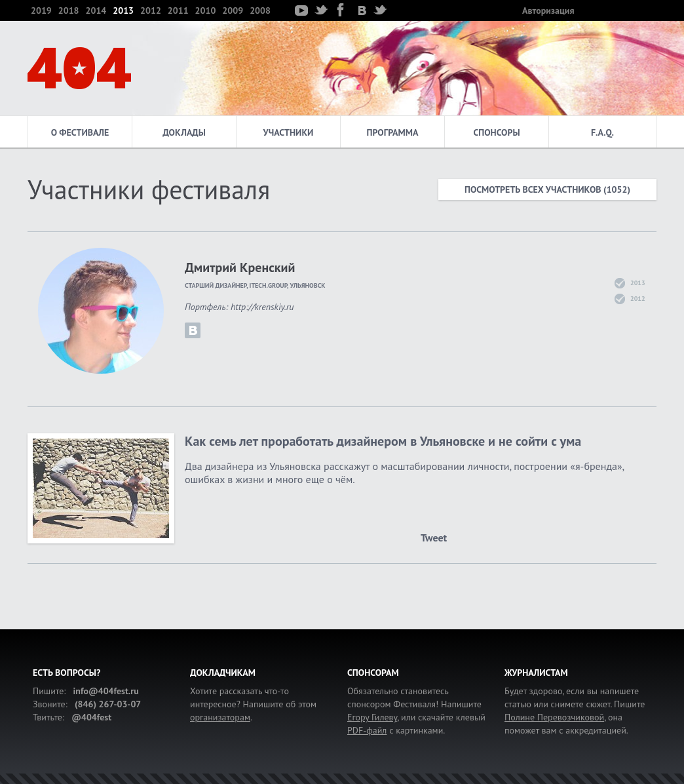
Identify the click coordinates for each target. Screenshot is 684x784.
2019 (41, 10)
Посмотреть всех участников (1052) (547, 189)
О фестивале (80, 132)
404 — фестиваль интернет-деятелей (79, 68)
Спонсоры (496, 132)
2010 (206, 10)
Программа (393, 132)
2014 (96, 10)
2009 (233, 10)
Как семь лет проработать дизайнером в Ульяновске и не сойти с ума (383, 441)
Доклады (184, 132)
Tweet (434, 538)
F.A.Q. (602, 132)
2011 (178, 10)
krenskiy (193, 330)
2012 (151, 10)
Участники (289, 132)
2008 (260, 10)
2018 (69, 10)
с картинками (395, 730)
